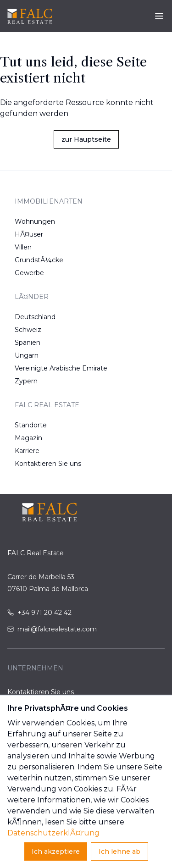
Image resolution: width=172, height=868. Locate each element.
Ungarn (27, 355)
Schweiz (28, 330)
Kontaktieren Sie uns (48, 464)
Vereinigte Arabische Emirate (61, 368)
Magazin (28, 438)
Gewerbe (29, 273)
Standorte (31, 425)
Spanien (28, 343)
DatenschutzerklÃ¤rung (53, 833)
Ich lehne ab (119, 851)
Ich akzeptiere (56, 851)
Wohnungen (35, 221)
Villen (23, 247)
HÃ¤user (29, 234)
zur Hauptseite (86, 139)
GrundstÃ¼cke (39, 260)
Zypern (26, 381)
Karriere (27, 451)
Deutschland (35, 317)
